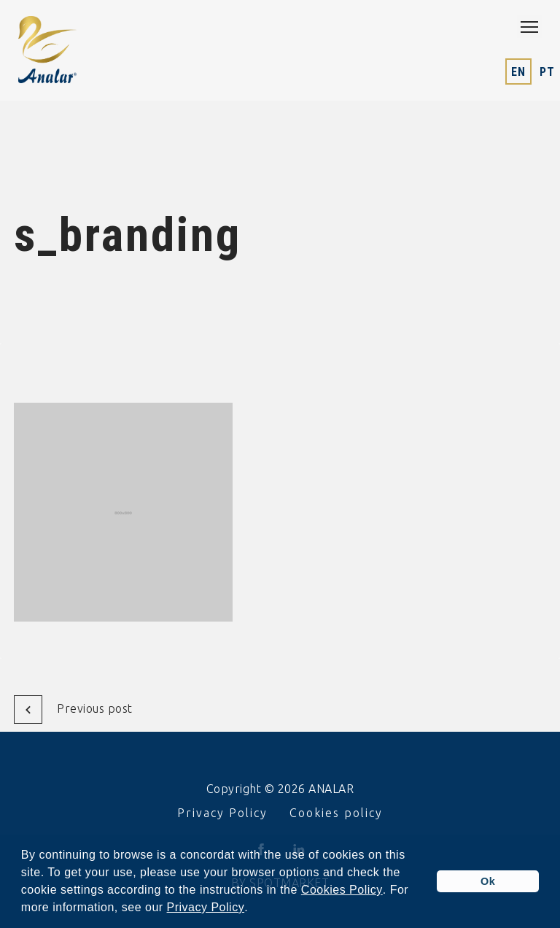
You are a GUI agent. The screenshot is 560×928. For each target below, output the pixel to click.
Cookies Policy (342, 890)
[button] (254, 909)
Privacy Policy (206, 908)
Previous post (73, 709)
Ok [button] (488, 881)
